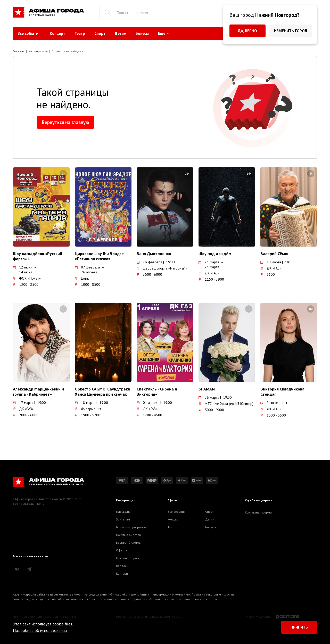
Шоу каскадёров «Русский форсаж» (38, 256)
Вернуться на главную (65, 122)
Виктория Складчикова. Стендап (283, 392)
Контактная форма (258, 512)
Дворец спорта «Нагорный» (162, 268)
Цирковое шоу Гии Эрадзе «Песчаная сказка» (99, 256)
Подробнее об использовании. (40, 630)
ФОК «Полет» (27, 278)
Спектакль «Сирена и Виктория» (157, 392)
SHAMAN (207, 389)
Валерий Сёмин (275, 254)
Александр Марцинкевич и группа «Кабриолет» (38, 392)
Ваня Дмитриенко (154, 254)
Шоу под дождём (215, 254)
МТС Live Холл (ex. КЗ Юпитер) (226, 404)
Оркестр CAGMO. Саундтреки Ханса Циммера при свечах (102, 392)
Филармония (88, 409)
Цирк (82, 278)
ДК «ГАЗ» (209, 273)
